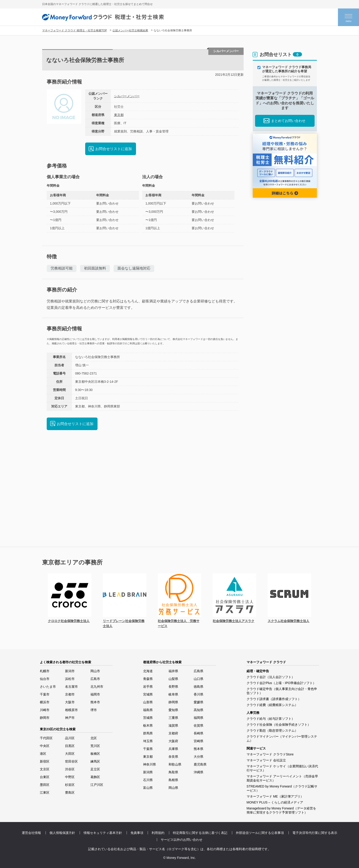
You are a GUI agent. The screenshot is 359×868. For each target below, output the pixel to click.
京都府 (173, 733)
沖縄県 (199, 772)
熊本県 (199, 749)
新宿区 (45, 761)
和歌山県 (175, 764)
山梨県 (173, 679)
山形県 (148, 702)
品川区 (70, 738)
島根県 (173, 780)
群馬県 (148, 733)
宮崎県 (199, 741)
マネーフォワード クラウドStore (270, 754)
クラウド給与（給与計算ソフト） (271, 719)
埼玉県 (148, 741)
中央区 (45, 746)
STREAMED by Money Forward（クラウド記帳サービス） (282, 788)
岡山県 (173, 788)
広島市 (95, 679)
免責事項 (137, 833)
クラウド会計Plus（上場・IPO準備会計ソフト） (281, 683)
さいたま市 (48, 687)
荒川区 (95, 746)
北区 (94, 738)
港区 (43, 754)
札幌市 (45, 671)
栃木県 (148, 725)
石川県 (148, 780)
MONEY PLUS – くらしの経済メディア (275, 802)
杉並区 (70, 785)
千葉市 (45, 694)
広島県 (199, 671)
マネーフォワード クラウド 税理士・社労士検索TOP (75, 30)
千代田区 (46, 738)
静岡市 (45, 718)
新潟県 (148, 772)
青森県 (148, 679)
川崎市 (45, 710)
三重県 (173, 718)
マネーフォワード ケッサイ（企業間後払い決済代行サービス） (282, 768)
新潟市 (70, 671)
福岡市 (95, 694)
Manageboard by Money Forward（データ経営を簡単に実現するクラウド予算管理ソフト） (281, 810)
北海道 (148, 671)
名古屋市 (71, 687)
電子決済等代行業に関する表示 (315, 833)
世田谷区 (71, 761)
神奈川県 (150, 764)
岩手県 (148, 687)
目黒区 (70, 746)
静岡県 (173, 702)
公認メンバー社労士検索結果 (130, 30)
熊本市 (95, 702)
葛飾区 (95, 777)
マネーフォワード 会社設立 (266, 760)
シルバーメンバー (127, 96)
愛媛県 (199, 702)
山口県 (199, 679)
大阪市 (70, 702)
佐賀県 (199, 725)
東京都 (119, 115)
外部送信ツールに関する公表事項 (260, 833)
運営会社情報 (31, 833)
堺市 (94, 710)
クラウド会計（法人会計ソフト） (271, 677)
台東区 (45, 777)
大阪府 (173, 741)
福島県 (148, 710)
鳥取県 (173, 772)
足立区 (95, 769)
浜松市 (70, 679)
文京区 (45, 769)
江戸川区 (97, 785)
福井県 (173, 671)
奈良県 (173, 757)
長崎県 (199, 733)
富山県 (148, 788)
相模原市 (71, 710)
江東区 (45, 793)
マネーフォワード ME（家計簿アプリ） (275, 796)
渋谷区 (70, 769)
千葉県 (148, 749)
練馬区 (95, 761)
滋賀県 (173, 725)
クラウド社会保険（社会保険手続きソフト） (279, 725)
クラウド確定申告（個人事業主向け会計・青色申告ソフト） (282, 691)
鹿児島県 (200, 764)
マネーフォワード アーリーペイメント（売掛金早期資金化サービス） (282, 778)
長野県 (173, 687)
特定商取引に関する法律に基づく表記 (200, 833)
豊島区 (70, 793)
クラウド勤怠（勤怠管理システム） (272, 731)
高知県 (199, 710)
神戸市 (70, 718)
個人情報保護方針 (62, 833)
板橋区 (95, 754)
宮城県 (148, 694)
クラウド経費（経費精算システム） (272, 705)
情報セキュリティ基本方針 (103, 833)
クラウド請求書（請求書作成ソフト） (274, 699)
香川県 (199, 694)
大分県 (199, 757)
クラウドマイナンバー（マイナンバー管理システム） (282, 739)
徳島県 (199, 687)
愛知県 (173, 710)
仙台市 (45, 679)
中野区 (70, 777)
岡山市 (95, 671)
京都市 (70, 694)
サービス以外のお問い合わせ (182, 840)
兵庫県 (173, 749)
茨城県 (148, 718)
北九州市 (97, 687)
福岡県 (199, 718)
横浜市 (45, 702)
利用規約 (158, 833)
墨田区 (45, 785)
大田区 (70, 754)
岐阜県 (173, 694)
